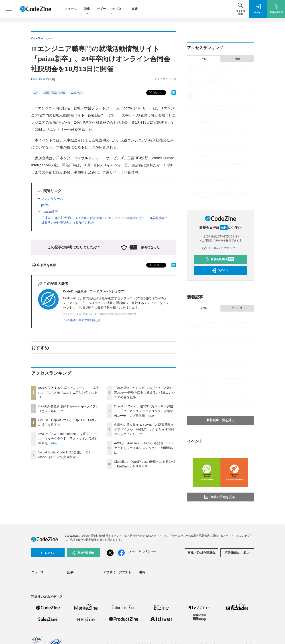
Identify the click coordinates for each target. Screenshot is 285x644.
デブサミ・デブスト (111, 9)
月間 (237, 59)
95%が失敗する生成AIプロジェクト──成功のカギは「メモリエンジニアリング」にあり (68, 392)
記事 (87, 9)
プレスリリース (52, 199)
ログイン (220, 270)
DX (35, 93)
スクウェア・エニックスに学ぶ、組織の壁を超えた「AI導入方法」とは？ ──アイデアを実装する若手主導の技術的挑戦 (220, 383)
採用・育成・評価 (54, 93)
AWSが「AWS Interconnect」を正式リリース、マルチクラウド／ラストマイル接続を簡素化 (68, 439)
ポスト (155, 93)
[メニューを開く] (9, 9)
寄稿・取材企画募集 (202, 553)
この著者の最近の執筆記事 (82, 320)
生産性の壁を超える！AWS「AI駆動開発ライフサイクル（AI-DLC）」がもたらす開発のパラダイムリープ (144, 429)
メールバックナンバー (220, 248)
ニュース (71, 9)
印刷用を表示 (44, 265)
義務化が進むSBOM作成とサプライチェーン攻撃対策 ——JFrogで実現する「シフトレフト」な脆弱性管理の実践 (220, 404)
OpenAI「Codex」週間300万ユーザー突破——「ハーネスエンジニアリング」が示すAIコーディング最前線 (144, 411)
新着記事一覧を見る (220, 420)
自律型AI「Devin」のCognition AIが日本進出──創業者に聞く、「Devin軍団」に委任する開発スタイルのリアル (220, 344)
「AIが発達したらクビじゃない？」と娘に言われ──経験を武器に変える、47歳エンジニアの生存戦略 (144, 392)
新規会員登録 (219, 259)
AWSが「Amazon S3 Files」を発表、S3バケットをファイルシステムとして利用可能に (144, 448)
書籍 (134, 9)
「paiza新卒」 (51, 211)
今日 (204, 59)
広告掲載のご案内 (237, 553)
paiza (45, 205)
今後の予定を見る (220, 497)
